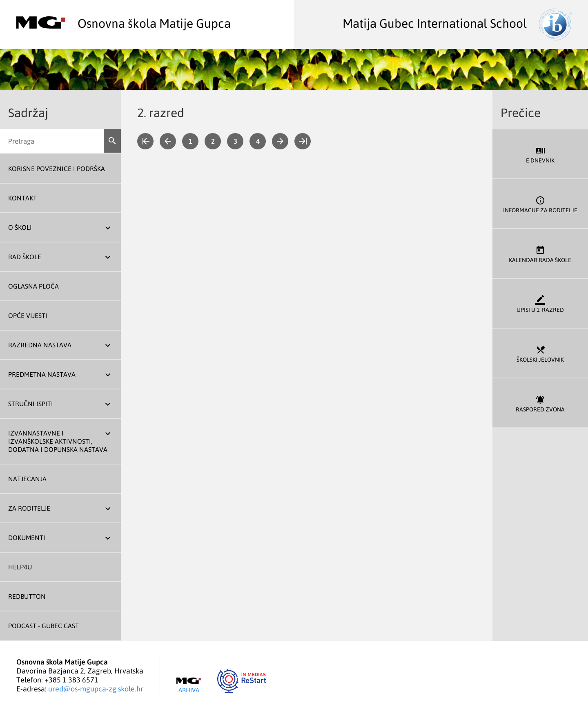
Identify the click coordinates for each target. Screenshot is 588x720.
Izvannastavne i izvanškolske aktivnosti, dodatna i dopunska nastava (58, 441)
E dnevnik (540, 154)
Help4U (20, 567)
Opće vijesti (28, 316)
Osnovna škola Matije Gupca (124, 23)
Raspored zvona (540, 403)
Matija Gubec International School (457, 23)
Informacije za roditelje (540, 204)
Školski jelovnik (540, 353)
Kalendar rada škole (540, 254)
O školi (20, 227)
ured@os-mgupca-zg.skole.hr (96, 689)
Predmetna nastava (42, 374)
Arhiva (189, 685)
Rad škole (25, 257)
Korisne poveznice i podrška (57, 169)
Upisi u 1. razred (540, 303)
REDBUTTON (27, 596)
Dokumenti (27, 538)
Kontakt (22, 198)
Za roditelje (29, 508)
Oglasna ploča (33, 286)
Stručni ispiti (31, 404)
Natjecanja (27, 479)
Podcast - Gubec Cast (43, 626)
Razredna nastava (40, 345)
